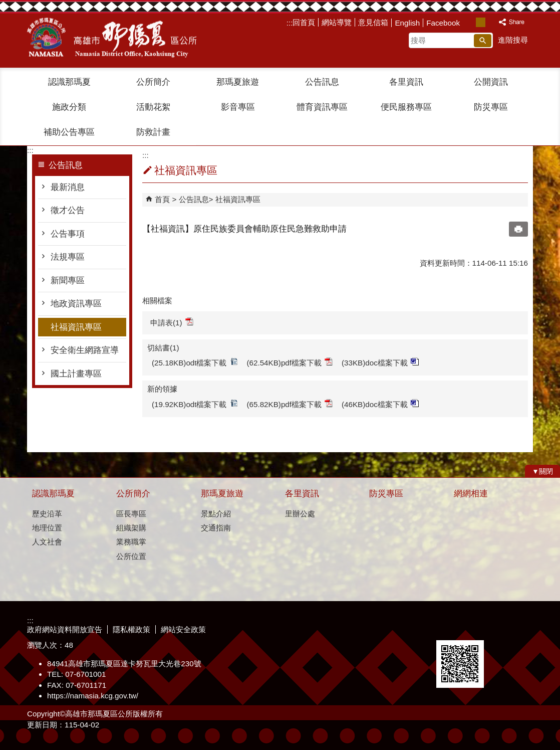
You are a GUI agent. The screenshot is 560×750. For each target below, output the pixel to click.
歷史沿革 (47, 514)
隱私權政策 (131, 629)
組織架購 (131, 528)
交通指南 (216, 528)
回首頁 (304, 22)
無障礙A (497, 628)
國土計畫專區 (76, 374)
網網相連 (471, 494)
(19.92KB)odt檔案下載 (195, 404)
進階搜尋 (513, 40)
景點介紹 (216, 514)
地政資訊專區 (76, 304)
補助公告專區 (69, 132)
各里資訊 (406, 82)
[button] (483, 41)
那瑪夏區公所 (112, 38)
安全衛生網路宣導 (85, 350)
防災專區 (491, 107)
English (407, 23)
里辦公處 (300, 514)
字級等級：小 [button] (470, 22)
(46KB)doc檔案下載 (380, 404)
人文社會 (47, 542)
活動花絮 (153, 107)
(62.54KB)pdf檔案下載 (290, 362)
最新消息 (68, 187)
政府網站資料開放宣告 (65, 629)
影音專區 (238, 107)
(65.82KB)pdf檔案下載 (290, 404)
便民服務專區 (406, 107)
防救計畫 (153, 132)
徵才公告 (68, 210)
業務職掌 (131, 542)
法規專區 (68, 257)
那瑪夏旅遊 (238, 82)
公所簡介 (153, 82)
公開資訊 (491, 82)
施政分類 (69, 107)
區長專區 (131, 514)
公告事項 (68, 234)
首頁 (162, 199)
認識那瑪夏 (69, 82)
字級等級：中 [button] (481, 22)
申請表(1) (172, 322)
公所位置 (131, 556)
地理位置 (47, 528)
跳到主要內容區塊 (5, 5)
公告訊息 (322, 82)
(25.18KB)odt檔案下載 (195, 362)
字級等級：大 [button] (491, 22)
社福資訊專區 (76, 327)
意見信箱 (373, 22)
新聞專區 (68, 280)
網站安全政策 (183, 629)
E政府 (447, 627)
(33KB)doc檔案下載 (380, 362)
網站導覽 (337, 22)
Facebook (443, 23)
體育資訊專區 (322, 107)
